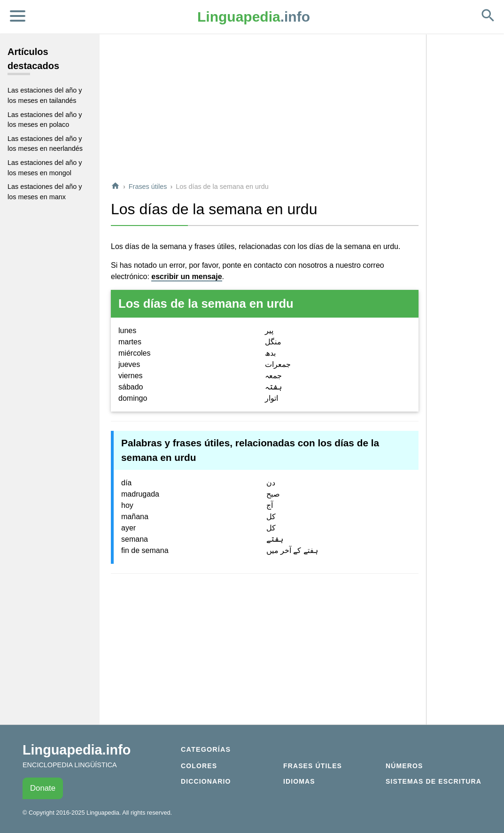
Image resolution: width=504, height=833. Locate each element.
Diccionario (206, 781)
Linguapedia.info (77, 750)
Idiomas (299, 781)
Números (404, 766)
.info (254, 17)
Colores (199, 766)
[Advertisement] (265, 108)
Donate (43, 788)
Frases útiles (148, 187)
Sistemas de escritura (434, 781)
